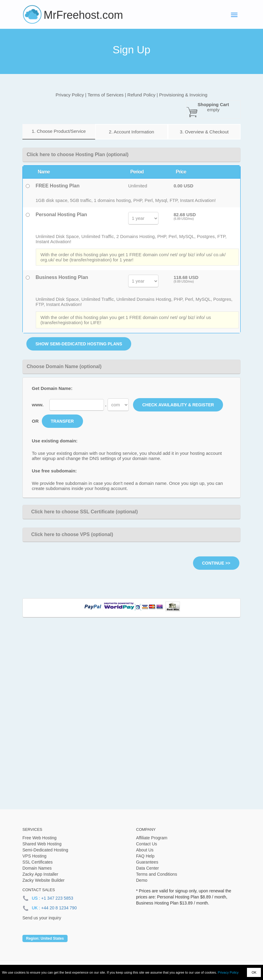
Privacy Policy (228, 972)
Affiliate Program (152, 838)
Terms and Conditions (156, 874)
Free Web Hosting (40, 838)
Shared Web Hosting (42, 844)
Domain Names (37, 868)
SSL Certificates (38, 862)
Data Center (147, 868)
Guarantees (147, 862)
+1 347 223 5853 (57, 898)
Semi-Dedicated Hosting (45, 850)
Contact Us (146, 844)
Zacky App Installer (40, 874)
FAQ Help (145, 856)
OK (254, 972)
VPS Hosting (34, 856)
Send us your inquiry (42, 918)
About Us (145, 850)
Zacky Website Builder (43, 880)
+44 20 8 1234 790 (59, 908)
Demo (142, 880)
